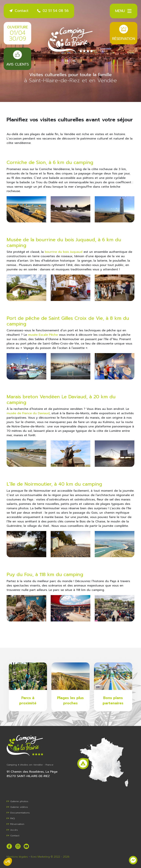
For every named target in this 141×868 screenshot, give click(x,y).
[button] (8, 862)
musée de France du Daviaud (28, 413)
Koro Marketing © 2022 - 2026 (50, 857)
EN (67, 61)
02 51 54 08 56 (53, 11)
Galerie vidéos (17, 807)
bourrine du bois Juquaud (64, 252)
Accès (12, 830)
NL (74, 61)
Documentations (18, 813)
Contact (19, 11)
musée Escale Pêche (43, 335)
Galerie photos (17, 801)
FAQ (11, 818)
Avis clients (17, 59)
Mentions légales (17, 857)
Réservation (124, 33)
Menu (124, 11)
